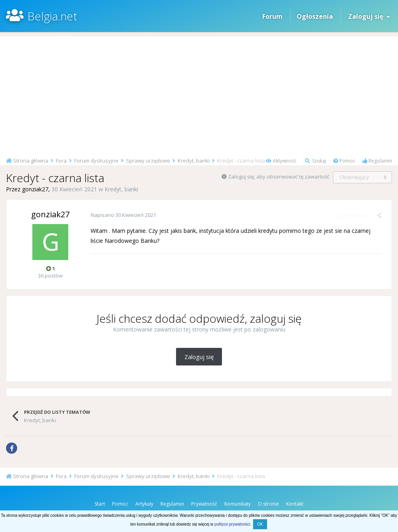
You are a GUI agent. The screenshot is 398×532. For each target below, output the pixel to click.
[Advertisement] (199, 92)
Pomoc (344, 161)
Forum (272, 16)
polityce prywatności (232, 524)
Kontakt (295, 504)
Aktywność (281, 161)
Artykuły (144, 504)
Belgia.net (52, 16)
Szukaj (316, 161)
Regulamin (377, 161)
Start (100, 504)
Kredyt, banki (121, 189)
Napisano (123, 215)
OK (260, 524)
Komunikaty (238, 504)
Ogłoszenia (315, 16)
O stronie (268, 504)
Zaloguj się (369, 16)
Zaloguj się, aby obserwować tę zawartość (279, 177)
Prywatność (204, 504)
